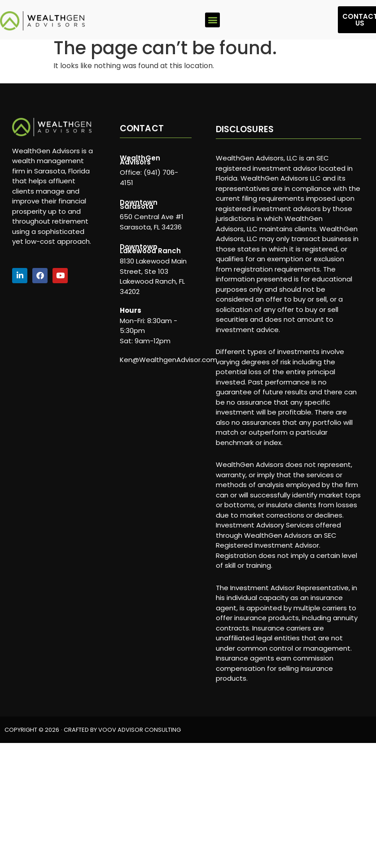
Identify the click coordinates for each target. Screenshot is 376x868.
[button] (212, 20)
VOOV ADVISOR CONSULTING (140, 730)
